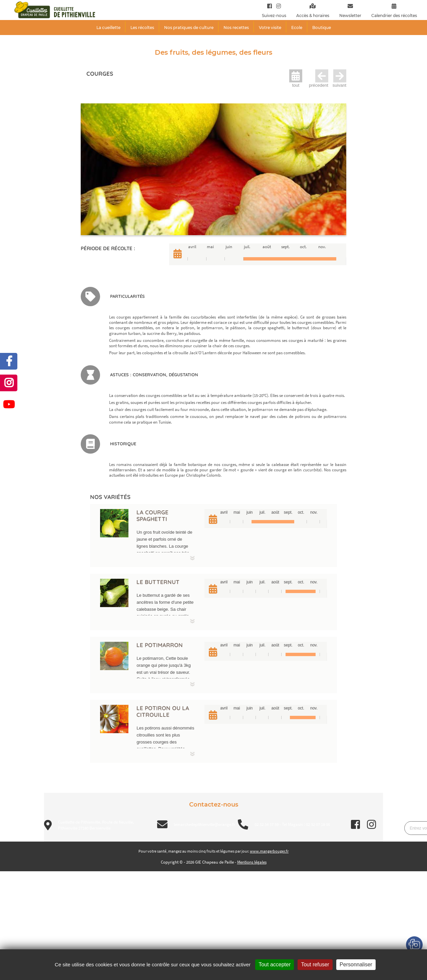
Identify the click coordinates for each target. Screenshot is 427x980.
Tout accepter (275, 964)
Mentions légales (252, 862)
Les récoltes (142, 28)
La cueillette (108, 28)
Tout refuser (315, 964)
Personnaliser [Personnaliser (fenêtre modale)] (356, 964)
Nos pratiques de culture (189, 28)
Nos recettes (236, 28)
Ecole (297, 28)
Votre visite (270, 28)
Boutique (322, 28)
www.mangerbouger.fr (269, 851)
